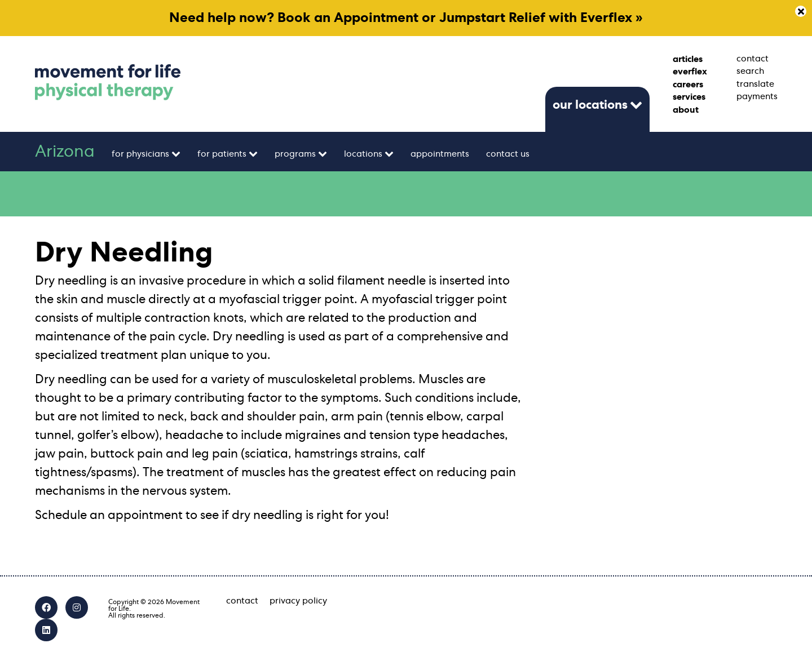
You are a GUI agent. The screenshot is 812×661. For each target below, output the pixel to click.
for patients (222, 154)
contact (753, 59)
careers (688, 85)
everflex (690, 72)
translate (755, 84)
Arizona (65, 152)
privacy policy (298, 601)
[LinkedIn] (46, 630)
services (689, 97)
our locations (590, 105)
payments (757, 96)
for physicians (140, 154)
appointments (440, 154)
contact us (508, 154)
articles (688, 59)
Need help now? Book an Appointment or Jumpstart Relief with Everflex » (406, 18)
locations (363, 154)
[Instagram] (77, 607)
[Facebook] (46, 607)
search (750, 71)
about (686, 110)
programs (295, 154)
